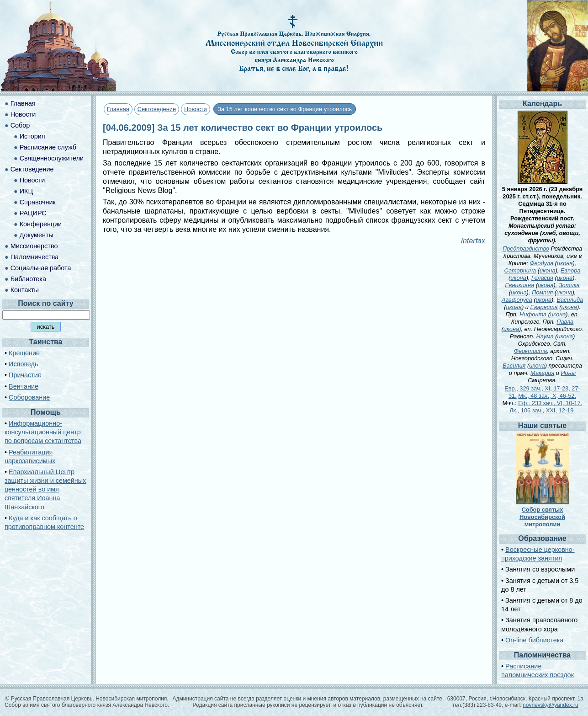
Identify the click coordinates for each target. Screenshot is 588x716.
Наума (545, 336)
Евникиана (519, 285)
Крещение (24, 353)
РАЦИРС (33, 213)
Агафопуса (517, 300)
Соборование (29, 397)
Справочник (38, 202)
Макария (542, 373)
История (32, 136)
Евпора (571, 270)
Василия (514, 366)
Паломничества (35, 257)
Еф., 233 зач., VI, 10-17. (550, 403)
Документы (37, 235)
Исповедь (23, 364)
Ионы (568, 373)
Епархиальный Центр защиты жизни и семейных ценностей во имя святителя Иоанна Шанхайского (45, 489)
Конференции (41, 224)
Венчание (24, 386)
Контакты (25, 290)
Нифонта (533, 314)
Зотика (569, 285)
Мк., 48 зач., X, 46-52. (547, 396)
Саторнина (520, 270)
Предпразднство (526, 248)
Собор (20, 125)
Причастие (25, 375)
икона (565, 263)
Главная (118, 109)
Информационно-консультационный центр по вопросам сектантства (43, 432)
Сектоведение (157, 109)
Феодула (541, 263)
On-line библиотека (534, 640)
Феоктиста (530, 351)
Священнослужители (52, 158)
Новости (196, 109)
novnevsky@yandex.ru (551, 705)
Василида (570, 300)
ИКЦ (26, 191)
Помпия (542, 292)
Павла (565, 322)
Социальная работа (41, 268)
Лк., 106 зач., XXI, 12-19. (542, 410)
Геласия (542, 278)
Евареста (544, 307)
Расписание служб (48, 147)
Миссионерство (34, 246)
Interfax (473, 241)
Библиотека (28, 279)
